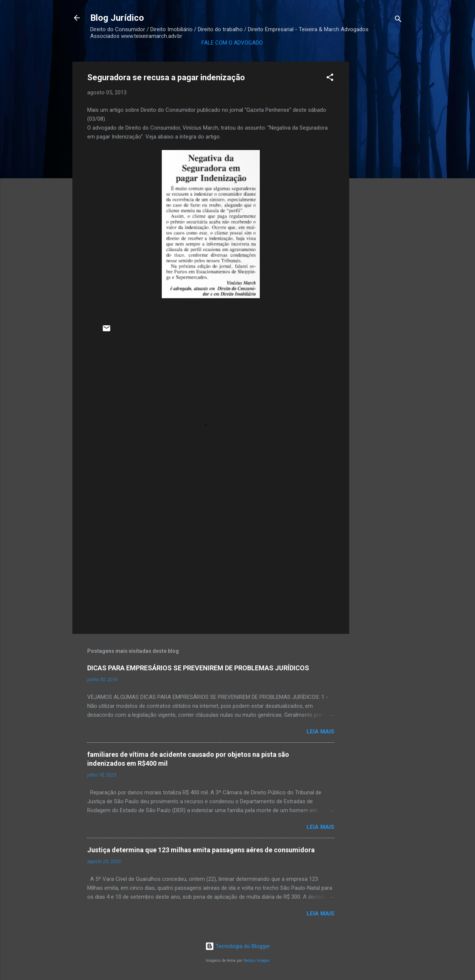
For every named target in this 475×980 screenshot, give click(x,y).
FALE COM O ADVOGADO (232, 43)
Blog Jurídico (117, 18)
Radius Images (257, 961)
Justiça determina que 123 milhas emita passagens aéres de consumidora (201, 850)
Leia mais (320, 732)
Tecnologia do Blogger (238, 946)
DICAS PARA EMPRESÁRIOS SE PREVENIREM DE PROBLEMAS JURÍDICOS (198, 668)
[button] (330, 79)
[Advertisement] (379, 173)
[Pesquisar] (398, 20)
